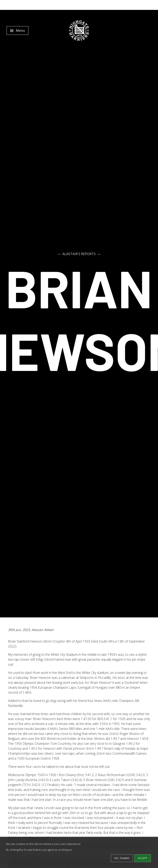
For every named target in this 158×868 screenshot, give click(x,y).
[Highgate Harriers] (79, 30)
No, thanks (122, 858)
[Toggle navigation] (17, 30)
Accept (143, 858)
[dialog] (79, 852)
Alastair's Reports (79, 254)
